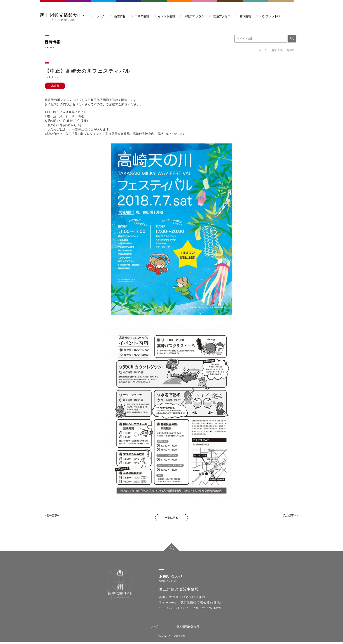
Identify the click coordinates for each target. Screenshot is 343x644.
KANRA (205, 4)
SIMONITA (180, 4)
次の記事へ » (291, 515)
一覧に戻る (171, 518)
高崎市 (55, 86)
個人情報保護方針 (188, 629)
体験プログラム (194, 16)
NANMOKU (281, 4)
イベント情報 (166, 16)
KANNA (154, 4)
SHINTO (230, 4)
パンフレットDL (270, 16)
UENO (255, 4)
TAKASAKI (53, 4)
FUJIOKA (79, 4)
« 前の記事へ (52, 515)
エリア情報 (142, 16)
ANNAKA (129, 4)
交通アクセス (222, 16)
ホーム (101, 16)
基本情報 (245, 16)
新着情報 (120, 16)
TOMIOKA (104, 4)
